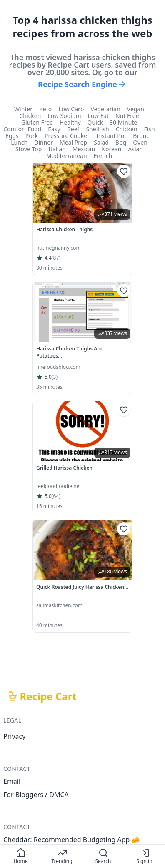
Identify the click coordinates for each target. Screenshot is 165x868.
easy (54, 129)
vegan (136, 109)
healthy (70, 123)
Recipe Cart (48, 696)
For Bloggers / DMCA (36, 795)
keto (45, 109)
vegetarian (105, 109)
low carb (71, 109)
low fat (98, 116)
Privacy (14, 736)
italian (57, 149)
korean (111, 149)
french (103, 156)
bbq (121, 143)
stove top (29, 149)
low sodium (64, 116)
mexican (84, 149)
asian (135, 149)
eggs (12, 136)
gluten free (37, 123)
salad (101, 143)
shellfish (97, 129)
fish (150, 129)
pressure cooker (67, 136)
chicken (30, 116)
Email (12, 781)
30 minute (123, 123)
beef (73, 129)
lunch (19, 143)
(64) (56, 496)
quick (95, 123)
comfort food (22, 129)
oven (140, 143)
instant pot (111, 136)
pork (32, 136)
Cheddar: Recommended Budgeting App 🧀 (72, 840)
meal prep (73, 143)
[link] (82, 219)
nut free (127, 116)
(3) (55, 377)
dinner (44, 143)
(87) (56, 258)
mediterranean (67, 156)
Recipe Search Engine (82, 84)
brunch (143, 136)
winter (23, 109)
